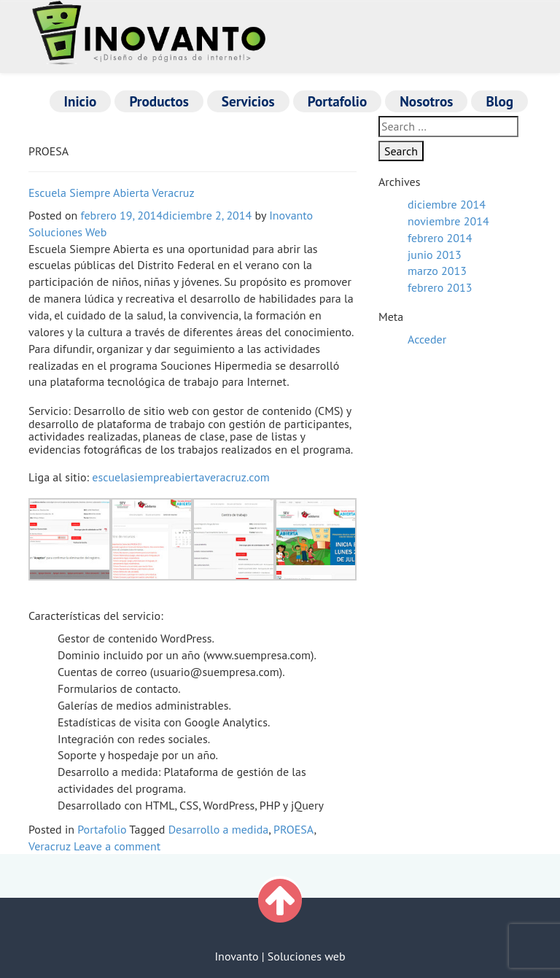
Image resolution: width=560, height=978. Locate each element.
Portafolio (338, 101)
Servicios (248, 101)
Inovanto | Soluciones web (280, 956)
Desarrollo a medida (219, 829)
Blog (499, 101)
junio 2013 (435, 255)
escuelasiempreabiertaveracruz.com (180, 477)
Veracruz (50, 846)
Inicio (81, 101)
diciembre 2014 (447, 204)
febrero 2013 (440, 287)
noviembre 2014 (448, 221)
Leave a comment (117, 846)
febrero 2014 (440, 238)
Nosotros (426, 101)
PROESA (294, 829)
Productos (159, 101)
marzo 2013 (437, 271)
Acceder (427, 339)
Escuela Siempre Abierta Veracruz (112, 193)
